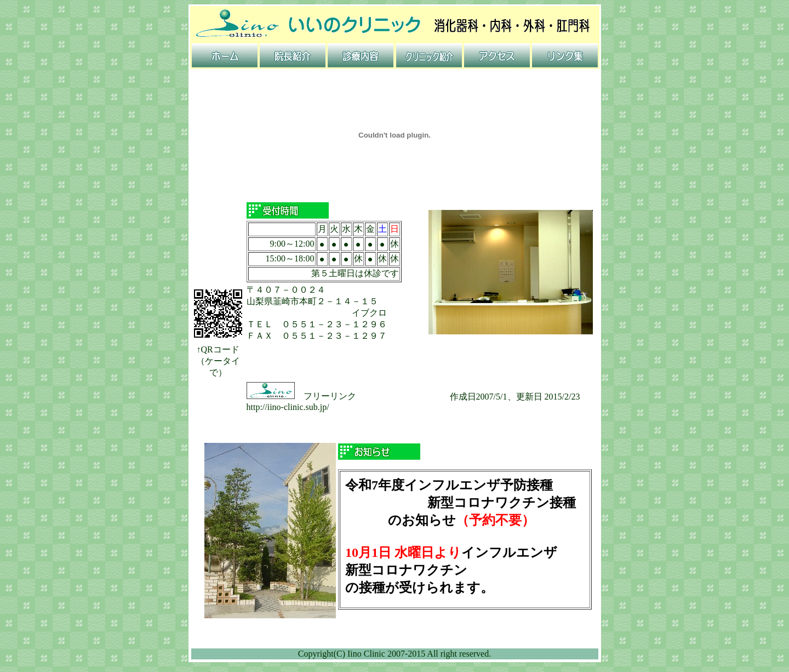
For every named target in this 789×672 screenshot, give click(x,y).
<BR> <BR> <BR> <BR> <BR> (465, 545)
